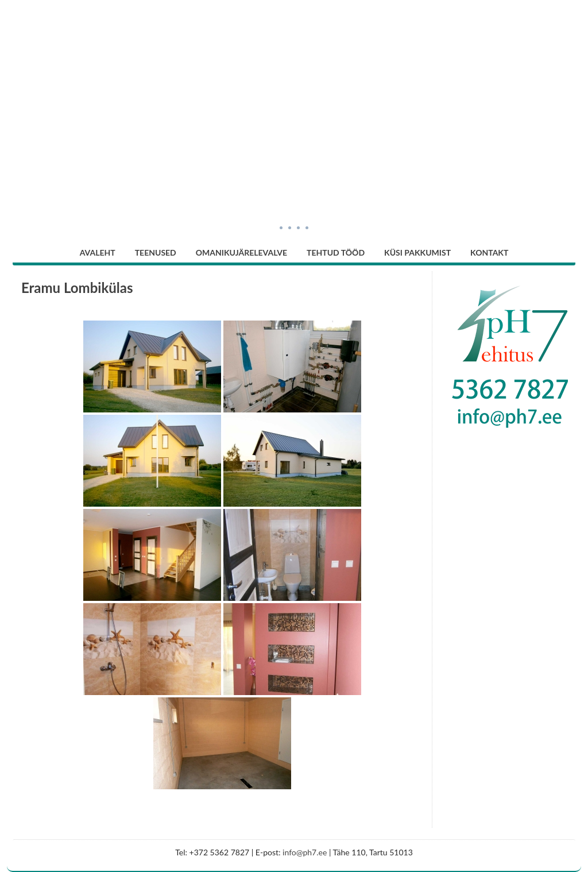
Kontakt (489, 252)
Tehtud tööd (336, 252)
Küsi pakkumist (417, 252)
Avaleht (98, 252)
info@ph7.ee (305, 852)
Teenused (156, 252)
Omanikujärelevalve (241, 252)
